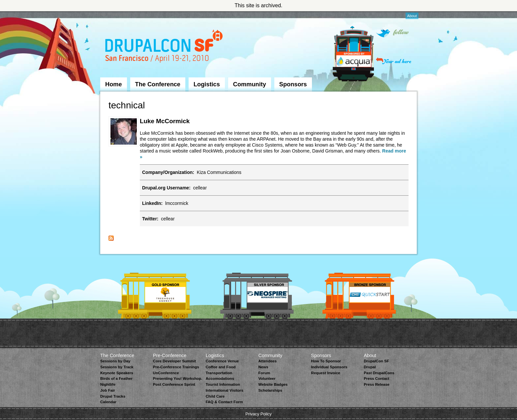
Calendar (108, 402)
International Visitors (225, 390)
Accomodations (220, 378)
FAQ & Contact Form (224, 402)
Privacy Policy (258, 414)
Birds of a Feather (116, 378)
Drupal (370, 367)
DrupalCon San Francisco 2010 (165, 47)
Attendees (267, 361)
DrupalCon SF (376, 361)
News (263, 367)
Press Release (377, 384)
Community (250, 84)
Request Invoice (325, 373)
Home (114, 84)
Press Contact (376, 378)
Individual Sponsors (329, 367)
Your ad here (394, 61)
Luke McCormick (165, 121)
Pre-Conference (170, 355)
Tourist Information (223, 384)
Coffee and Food (221, 367)
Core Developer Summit (175, 361)
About (412, 16)
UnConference (166, 373)
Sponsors (293, 84)
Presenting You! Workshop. (178, 378)
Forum (264, 373)
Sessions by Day (115, 361)
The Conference (158, 84)
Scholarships (270, 390)
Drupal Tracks (113, 396)
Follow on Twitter (392, 33)
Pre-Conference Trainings (176, 367)
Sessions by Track (117, 367)
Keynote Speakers (117, 373)
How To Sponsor (326, 361)
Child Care (215, 396)
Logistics (207, 84)
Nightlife (108, 384)
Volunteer (267, 378)
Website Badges (273, 384)
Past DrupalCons (379, 373)
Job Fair (108, 390)
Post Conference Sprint (174, 384)
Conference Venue (222, 361)
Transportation (219, 373)
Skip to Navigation (113, 14)
